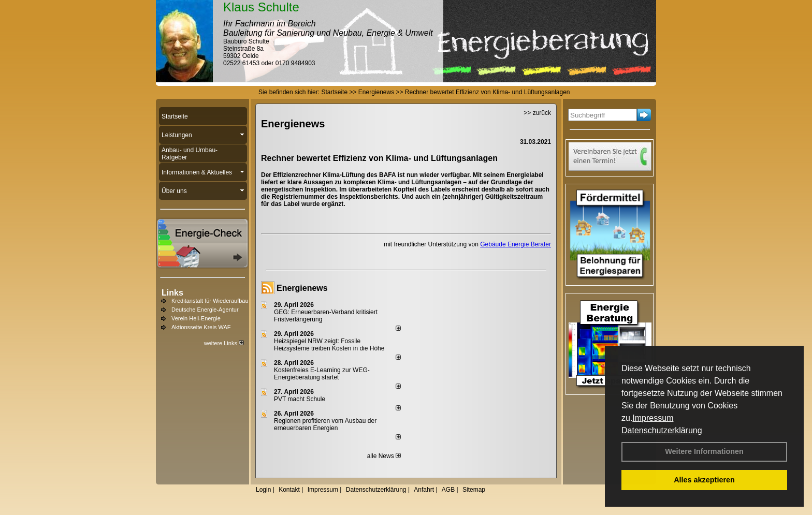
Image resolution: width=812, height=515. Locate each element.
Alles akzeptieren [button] (704, 480)
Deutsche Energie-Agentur (205, 310)
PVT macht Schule (300, 399)
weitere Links (224, 343)
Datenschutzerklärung (662, 430)
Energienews (302, 288)
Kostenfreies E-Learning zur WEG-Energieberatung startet (322, 374)
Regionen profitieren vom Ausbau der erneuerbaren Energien (325, 424)
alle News (384, 456)
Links (172, 293)
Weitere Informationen (704, 451)
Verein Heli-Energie (196, 318)
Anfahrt (424, 490)
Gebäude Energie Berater (516, 244)
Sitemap (474, 490)
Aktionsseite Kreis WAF (201, 327)
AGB (448, 490)
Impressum (653, 418)
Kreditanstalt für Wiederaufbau (210, 301)
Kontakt (289, 490)
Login (263, 490)
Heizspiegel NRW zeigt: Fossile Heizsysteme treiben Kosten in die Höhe (329, 345)
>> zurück (537, 113)
